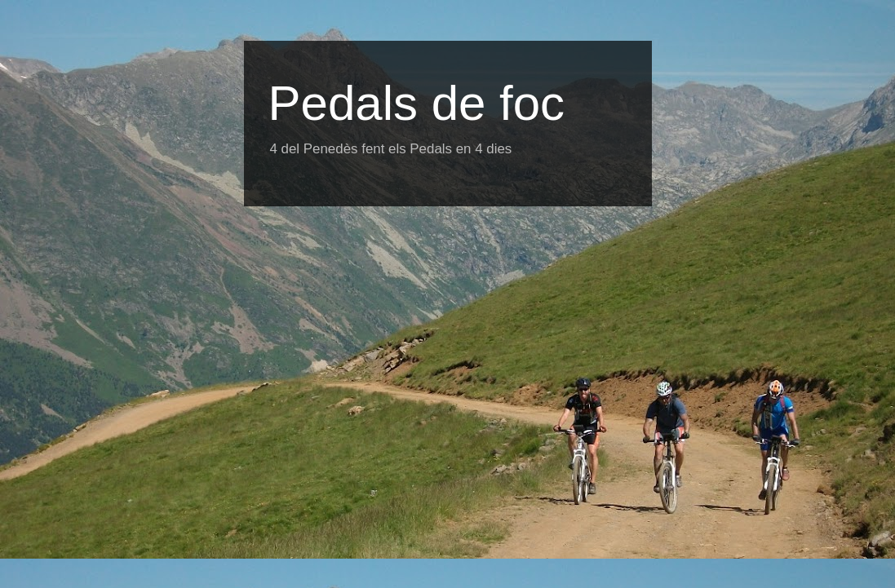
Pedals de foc (417, 103)
